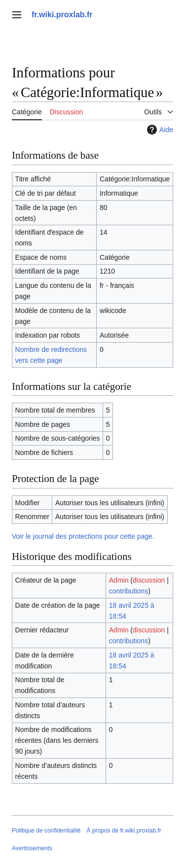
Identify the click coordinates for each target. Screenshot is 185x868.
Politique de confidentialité (46, 831)
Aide (159, 130)
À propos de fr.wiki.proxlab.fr (124, 831)
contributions (129, 591)
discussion (149, 580)
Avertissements (32, 848)
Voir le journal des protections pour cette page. (83, 536)
